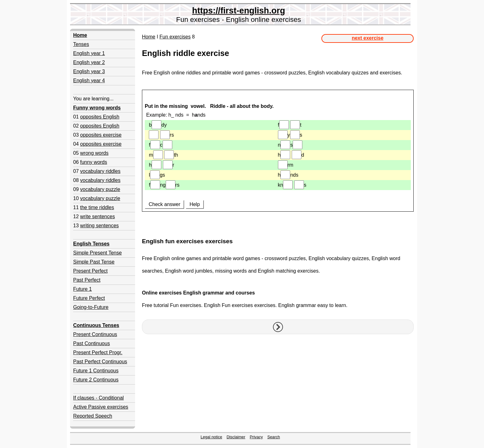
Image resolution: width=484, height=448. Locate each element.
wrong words (94, 153)
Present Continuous (95, 334)
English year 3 (89, 71)
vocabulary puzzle (100, 189)
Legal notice (212, 437)
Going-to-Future (91, 307)
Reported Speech (93, 416)
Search (274, 437)
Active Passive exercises (101, 407)
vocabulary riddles (100, 171)
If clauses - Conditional (98, 398)
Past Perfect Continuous (100, 362)
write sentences (97, 216)
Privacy (256, 437)
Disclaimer (236, 437)
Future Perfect (89, 298)
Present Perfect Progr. (98, 352)
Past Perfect (87, 280)
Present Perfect (90, 271)
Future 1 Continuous (96, 371)
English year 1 (89, 53)
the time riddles (97, 207)
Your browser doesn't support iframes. (278, 161)
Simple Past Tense (94, 262)
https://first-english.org (239, 10)
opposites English (100, 117)
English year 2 (89, 62)
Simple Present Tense (97, 253)
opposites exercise (101, 135)
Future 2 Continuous (96, 380)
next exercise (368, 38)
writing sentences (99, 226)
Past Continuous (91, 343)
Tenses (81, 44)
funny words (93, 162)
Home (149, 37)
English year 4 (89, 81)
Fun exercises (175, 37)
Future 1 (83, 289)
